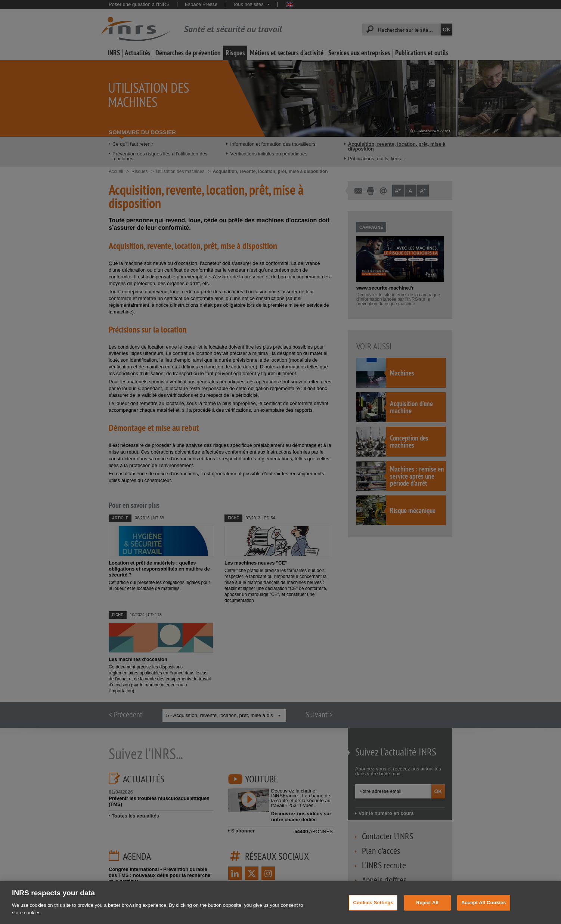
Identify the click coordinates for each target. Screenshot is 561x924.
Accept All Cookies (484, 910)
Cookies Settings (373, 910)
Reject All (427, 910)
